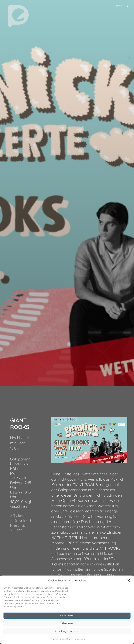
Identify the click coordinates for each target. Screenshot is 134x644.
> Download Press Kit (21, 523)
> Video (17, 530)
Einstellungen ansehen (67, 631)
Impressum (79, 639)
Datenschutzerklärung (62, 639)
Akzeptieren (67, 615)
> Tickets (18, 516)
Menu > (122, 6)
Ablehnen (67, 623)
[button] (129, 580)
